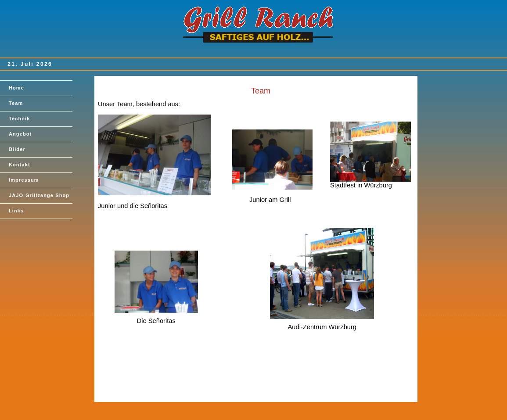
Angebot (20, 134)
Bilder (17, 149)
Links (16, 211)
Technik (19, 118)
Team (16, 103)
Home (16, 88)
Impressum (24, 180)
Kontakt (20, 165)
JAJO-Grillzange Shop (39, 195)
